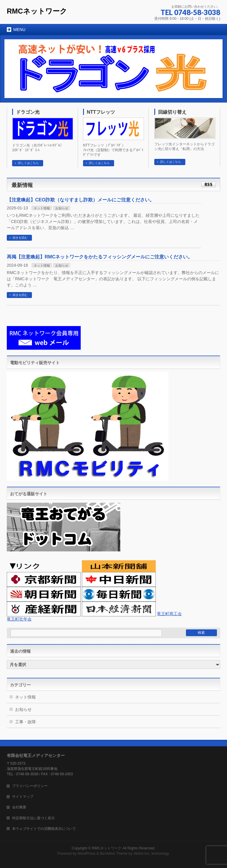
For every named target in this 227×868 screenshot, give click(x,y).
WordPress (86, 854)
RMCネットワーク (37, 11)
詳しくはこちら (28, 163)
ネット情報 (42, 208)
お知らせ (62, 208)
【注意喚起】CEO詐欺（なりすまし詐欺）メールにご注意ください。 (81, 200)
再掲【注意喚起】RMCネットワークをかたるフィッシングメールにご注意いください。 (100, 257)
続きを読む (20, 238)
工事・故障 (25, 722)
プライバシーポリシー (30, 786)
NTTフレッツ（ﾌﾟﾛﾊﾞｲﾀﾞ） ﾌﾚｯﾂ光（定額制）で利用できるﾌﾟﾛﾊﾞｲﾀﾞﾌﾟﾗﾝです (113, 150)
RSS (209, 184)
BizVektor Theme (114, 854)
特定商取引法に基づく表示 (33, 818)
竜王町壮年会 (19, 619)
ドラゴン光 (28, 112)
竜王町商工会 (169, 614)
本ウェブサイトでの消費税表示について (44, 829)
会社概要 (19, 807)
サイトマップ (23, 797)
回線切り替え (172, 112)
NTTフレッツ (101, 112)
